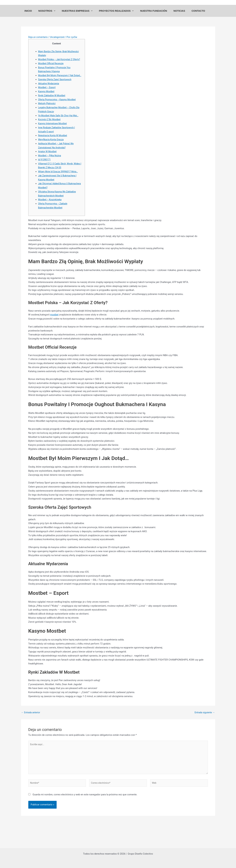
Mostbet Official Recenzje (52, 72)
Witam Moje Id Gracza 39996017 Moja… (60, 184)
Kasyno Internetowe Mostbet (54, 136)
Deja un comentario (39, 41)
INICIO (35, 14)
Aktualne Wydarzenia (49, 96)
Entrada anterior (31, 725)
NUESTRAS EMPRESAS (80, 14)
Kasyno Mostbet (47, 104)
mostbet (55, 327)
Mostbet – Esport (48, 100)
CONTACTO (195, 14)
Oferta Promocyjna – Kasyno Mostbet (58, 112)
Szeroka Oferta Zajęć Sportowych (56, 92)
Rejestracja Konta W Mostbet (54, 148)
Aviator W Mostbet (48, 164)
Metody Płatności (48, 116)
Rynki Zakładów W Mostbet (53, 108)
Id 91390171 (45, 172)
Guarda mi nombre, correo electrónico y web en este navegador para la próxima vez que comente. (85, 810)
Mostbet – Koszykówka (51, 212)
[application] (59, 14)
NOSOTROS (52, 14)
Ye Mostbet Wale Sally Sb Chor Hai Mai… (60, 128)
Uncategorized (59, 41)
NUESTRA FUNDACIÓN (154, 14)
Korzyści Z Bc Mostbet (50, 132)
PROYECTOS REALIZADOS (118, 14)
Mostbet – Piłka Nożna (51, 168)
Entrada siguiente (204, 725)
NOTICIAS (178, 14)
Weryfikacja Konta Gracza (52, 152)
